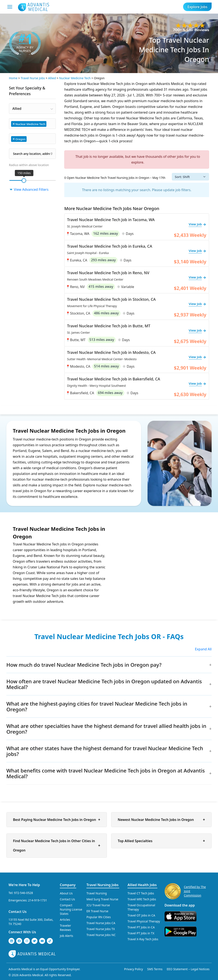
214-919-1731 (38, 900)
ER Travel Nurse (97, 911)
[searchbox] (49, 124)
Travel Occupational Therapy (141, 907)
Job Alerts (67, 936)
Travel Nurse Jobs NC (101, 935)
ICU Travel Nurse (98, 905)
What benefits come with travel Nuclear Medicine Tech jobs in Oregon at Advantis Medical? (106, 773)
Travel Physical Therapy (144, 921)
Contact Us (18, 912)
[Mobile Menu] (10, 7)
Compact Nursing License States (71, 909)
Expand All (203, 649)
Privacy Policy (133, 969)
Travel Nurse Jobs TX (101, 929)
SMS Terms (155, 969)
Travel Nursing (97, 893)
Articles (65, 920)
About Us (66, 893)
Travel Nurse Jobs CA (101, 923)
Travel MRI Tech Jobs (142, 899)
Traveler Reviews (65, 928)
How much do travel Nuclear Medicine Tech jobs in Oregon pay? (84, 665)
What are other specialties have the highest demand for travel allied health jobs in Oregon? (106, 729)
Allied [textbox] (17, 109)
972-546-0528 (24, 893)
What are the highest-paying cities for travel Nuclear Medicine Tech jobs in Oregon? (97, 706)
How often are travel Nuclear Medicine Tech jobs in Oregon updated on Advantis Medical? (104, 684)
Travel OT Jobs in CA (141, 915)
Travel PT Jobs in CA (141, 927)
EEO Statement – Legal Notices (188, 969)
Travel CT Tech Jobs (141, 893)
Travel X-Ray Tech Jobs (143, 939)
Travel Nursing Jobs (102, 885)
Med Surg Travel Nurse (102, 899)
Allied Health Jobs (142, 885)
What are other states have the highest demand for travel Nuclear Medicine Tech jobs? (105, 751)
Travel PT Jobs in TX (141, 933)
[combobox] (32, 109)
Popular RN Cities (99, 917)
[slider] (24, 181)
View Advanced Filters (29, 189)
